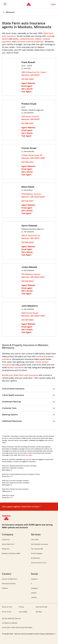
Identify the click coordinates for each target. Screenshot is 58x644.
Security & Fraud (42, 607)
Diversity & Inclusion (9, 584)
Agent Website (28, 83)
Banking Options (10, 415)
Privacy (21, 607)
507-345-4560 (28, 79)
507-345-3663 (27, 281)
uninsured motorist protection (30, 42)
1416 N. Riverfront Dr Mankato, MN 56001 (31, 237)
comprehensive (27, 39)
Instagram (34, 588)
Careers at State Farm (10, 579)
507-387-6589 (27, 320)
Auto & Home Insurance (13, 389)
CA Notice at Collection (10, 623)
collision (38, 39)
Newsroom (6, 549)
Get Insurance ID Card (39, 563)
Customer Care (9, 408)
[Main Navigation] (5, 4)
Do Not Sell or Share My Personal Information (17, 627)
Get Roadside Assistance (40, 544)
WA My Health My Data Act (11, 618)
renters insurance (15, 368)
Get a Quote (27, 89)
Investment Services (12, 402)
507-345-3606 (28, 242)
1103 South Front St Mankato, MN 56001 (31, 118)
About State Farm (8, 544)
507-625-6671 (27, 201)
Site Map (39, 612)
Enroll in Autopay (37, 553)
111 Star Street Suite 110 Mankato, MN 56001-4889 (33, 157)
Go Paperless (36, 558)
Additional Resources (12, 421)
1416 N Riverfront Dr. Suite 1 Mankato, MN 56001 (34, 74)
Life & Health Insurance (13, 395)
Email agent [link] (27, 86)
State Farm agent (27, 455)
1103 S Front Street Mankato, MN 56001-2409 (33, 314)
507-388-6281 (27, 123)
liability (16, 39)
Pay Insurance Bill (37, 549)
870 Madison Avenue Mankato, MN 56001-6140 (33, 276)
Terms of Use (7, 612)
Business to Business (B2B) (11, 553)
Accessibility (23, 612)
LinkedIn (34, 593)
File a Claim (35, 540)
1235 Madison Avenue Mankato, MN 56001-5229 (33, 195)
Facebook (34, 579)
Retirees (5, 588)
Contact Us (6, 540)
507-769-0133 (27, 162)
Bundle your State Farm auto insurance (20, 375)
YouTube (34, 597)
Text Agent (26, 92)
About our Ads (7, 607)
